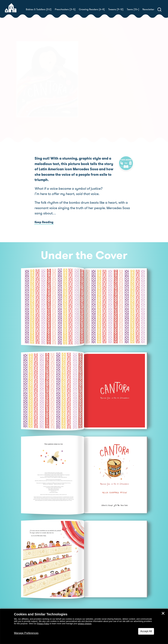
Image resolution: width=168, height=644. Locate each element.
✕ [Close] (163, 613)
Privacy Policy (43, 624)
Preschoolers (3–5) (65, 9)
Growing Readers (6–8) (92, 9)
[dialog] (84, 626)
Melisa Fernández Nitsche (117, 94)
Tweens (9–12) (116, 9)
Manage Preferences (26, 633)
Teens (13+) (133, 9)
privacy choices (85, 624)
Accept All (146, 631)
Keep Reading (44, 217)
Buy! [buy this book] (95, 105)
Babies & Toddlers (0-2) (39, 9)
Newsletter (148, 9)
